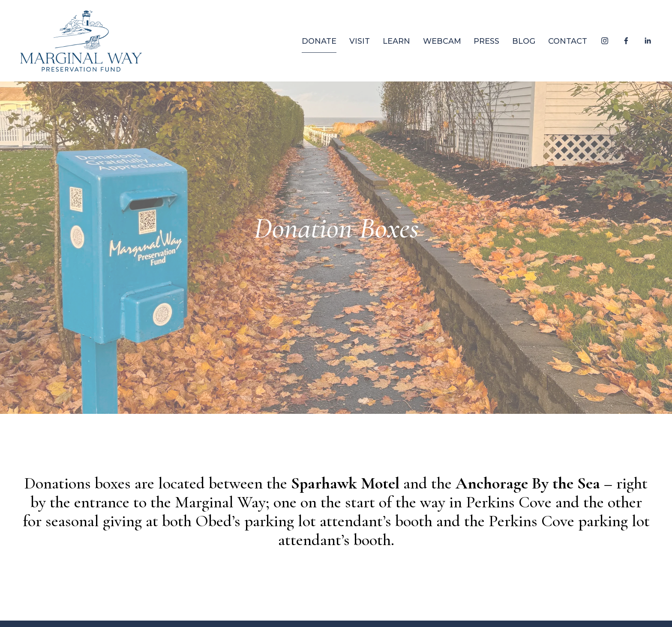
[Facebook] (626, 41)
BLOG (524, 41)
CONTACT (568, 41)
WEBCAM (442, 41)
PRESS (486, 41)
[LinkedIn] (648, 41)
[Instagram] (605, 41)
